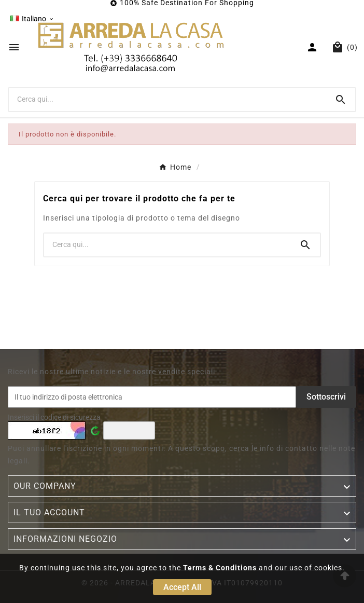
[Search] (341, 100)
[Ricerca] (167, 99)
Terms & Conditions (220, 568)
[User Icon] (313, 47)
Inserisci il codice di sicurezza (54, 417)
